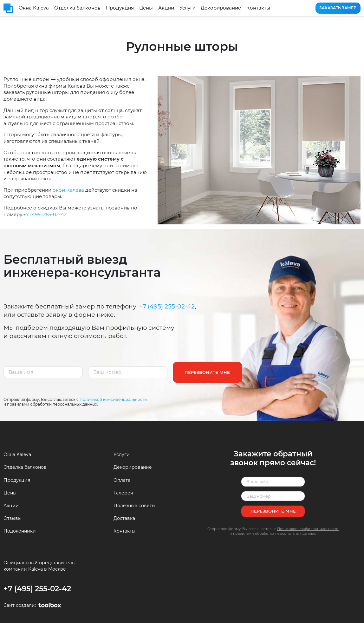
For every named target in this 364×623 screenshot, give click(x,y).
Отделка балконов (77, 8)
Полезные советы (134, 506)
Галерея (123, 493)
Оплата (122, 480)
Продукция (120, 8)
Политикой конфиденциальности (113, 399)
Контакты (258, 8)
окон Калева (68, 190)
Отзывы (13, 518)
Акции (166, 8)
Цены (146, 8)
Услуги (188, 8)
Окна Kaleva (34, 8)
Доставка (124, 518)
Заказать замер (338, 8)
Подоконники (20, 531)
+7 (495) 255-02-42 (45, 214)
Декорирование (221, 8)
